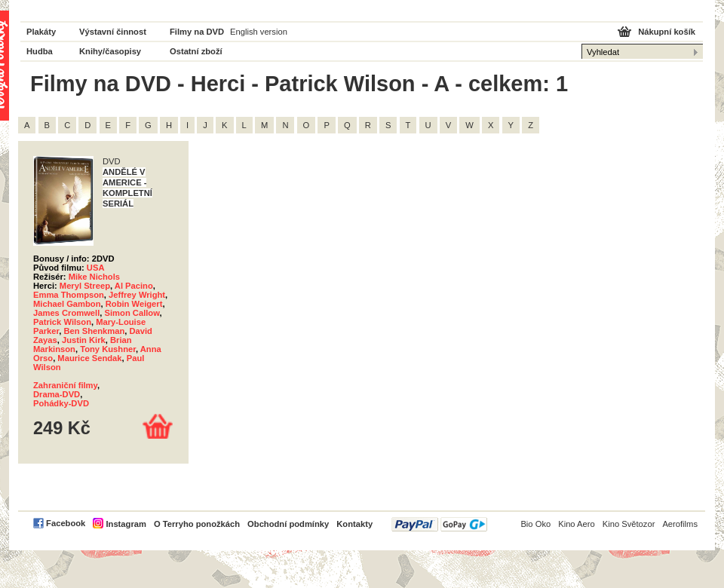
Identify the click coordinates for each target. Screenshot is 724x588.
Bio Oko (535, 524)
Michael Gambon (67, 304)
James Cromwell (66, 313)
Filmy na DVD (197, 32)
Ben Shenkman (94, 331)
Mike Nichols (94, 277)
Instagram (126, 524)
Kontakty (354, 524)
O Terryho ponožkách (197, 524)
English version (259, 32)
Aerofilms (680, 524)
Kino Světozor (629, 524)
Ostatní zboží (196, 51)
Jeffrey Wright (137, 295)
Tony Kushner (108, 349)
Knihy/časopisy (110, 51)
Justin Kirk (84, 340)
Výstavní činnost (113, 32)
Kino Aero (577, 524)
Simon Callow (132, 313)
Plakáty (41, 32)
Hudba (40, 51)
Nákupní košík (667, 32)
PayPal (439, 524)
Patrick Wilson (62, 322)
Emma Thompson (69, 295)
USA (96, 268)
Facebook (66, 523)
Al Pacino (134, 286)
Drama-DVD (57, 394)
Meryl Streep (85, 286)
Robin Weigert (134, 304)
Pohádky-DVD (61, 403)
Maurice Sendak (89, 358)
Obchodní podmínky (288, 524)
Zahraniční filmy (65, 385)
